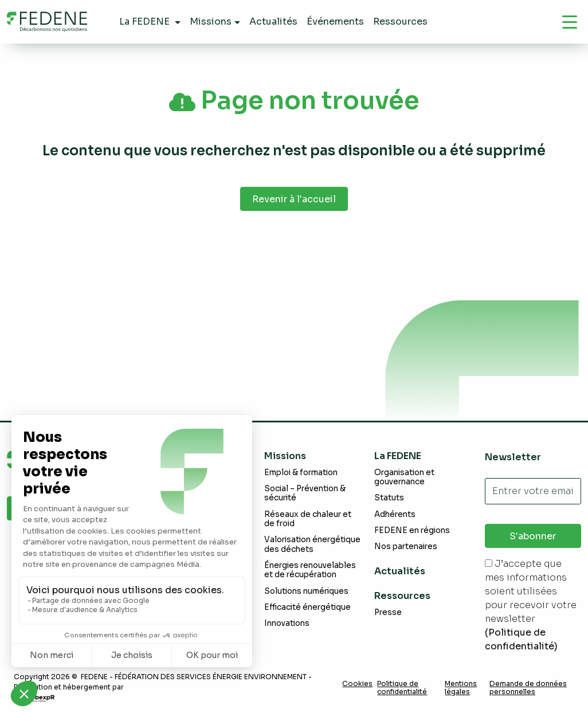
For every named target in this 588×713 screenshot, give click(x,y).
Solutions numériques (306, 591)
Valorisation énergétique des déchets (312, 544)
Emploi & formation (301, 473)
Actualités (400, 571)
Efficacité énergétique (307, 607)
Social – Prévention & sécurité (305, 493)
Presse (388, 612)
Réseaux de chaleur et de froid (308, 519)
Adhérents (395, 514)
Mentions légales (461, 688)
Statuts (389, 498)
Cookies (357, 684)
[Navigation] (570, 22)
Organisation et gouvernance (404, 477)
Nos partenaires (406, 546)
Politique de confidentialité (402, 688)
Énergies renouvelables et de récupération (310, 570)
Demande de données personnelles (528, 688)
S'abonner (533, 536)
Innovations (287, 623)
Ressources (402, 596)
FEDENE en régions (412, 530)
